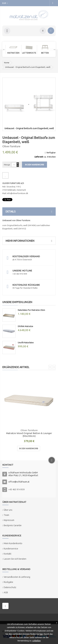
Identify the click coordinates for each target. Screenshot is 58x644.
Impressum (9, 520)
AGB (6, 592)
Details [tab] (30, 212)
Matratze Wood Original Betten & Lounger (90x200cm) (29, 435)
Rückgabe (8, 582)
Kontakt (8, 554)
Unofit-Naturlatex (26, 343)
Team (6, 515)
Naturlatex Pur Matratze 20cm (31, 310)
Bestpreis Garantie (13, 525)
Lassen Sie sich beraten (15, 559)
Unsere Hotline (22, 271)
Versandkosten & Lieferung (17, 577)
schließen (37, 641)
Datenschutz (10, 587)
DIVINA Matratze (25, 326)
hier (41, 634)
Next (53, 49)
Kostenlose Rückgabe (26, 285)
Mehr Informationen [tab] (30, 241)
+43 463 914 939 (16, 489)
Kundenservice (11, 549)
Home (7, 63)
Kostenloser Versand (26, 256)
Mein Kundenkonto (13, 543)
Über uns (8, 510)
